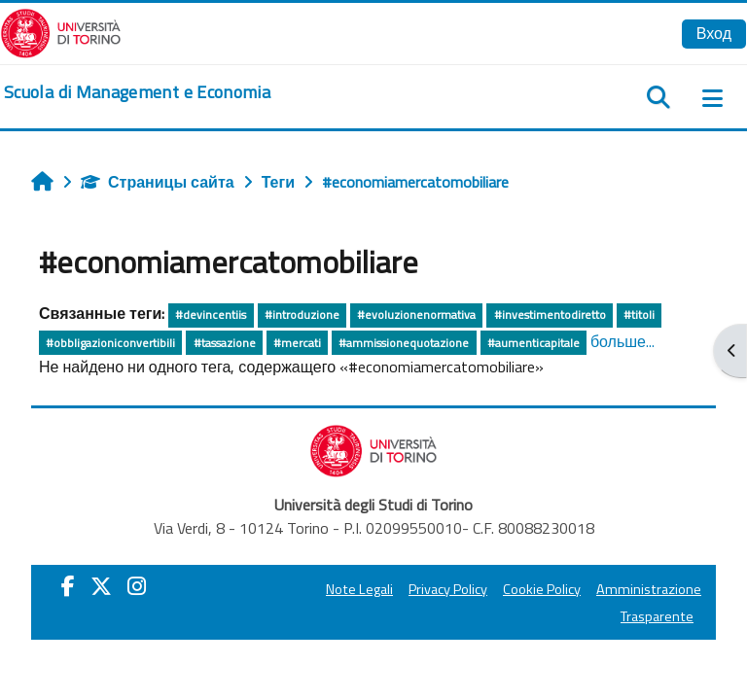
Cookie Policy (542, 589)
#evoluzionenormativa (416, 315)
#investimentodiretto (550, 315)
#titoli (639, 315)
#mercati (297, 343)
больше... (622, 341)
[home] (137, 92)
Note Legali (359, 589)
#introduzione (302, 315)
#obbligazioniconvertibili (110, 343)
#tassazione (225, 343)
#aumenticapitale (534, 343)
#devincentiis (211, 315)
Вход (714, 33)
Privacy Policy (448, 589)
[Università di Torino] (61, 31)
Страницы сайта (158, 182)
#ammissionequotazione (404, 343)
